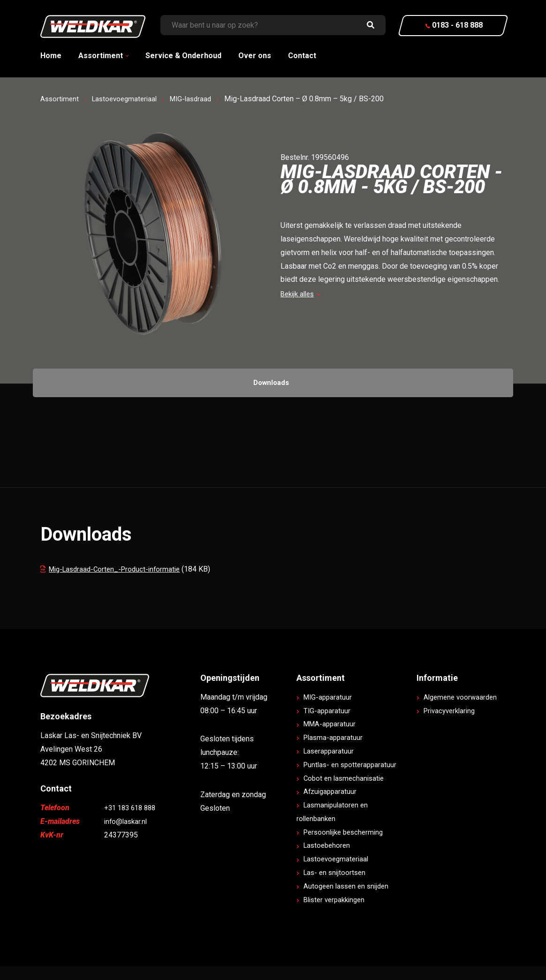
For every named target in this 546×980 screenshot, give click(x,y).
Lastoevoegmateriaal (129, 99)
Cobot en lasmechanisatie (346, 791)
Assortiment (101, 56)
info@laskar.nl (127, 835)
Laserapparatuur (330, 765)
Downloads (271, 382)
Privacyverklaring (452, 737)
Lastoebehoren (329, 859)
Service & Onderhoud (183, 56)
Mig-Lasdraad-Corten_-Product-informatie (115, 569)
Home (51, 56)
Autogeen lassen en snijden (349, 900)
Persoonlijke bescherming (347, 845)
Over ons (255, 56)
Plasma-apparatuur (335, 751)
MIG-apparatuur (329, 711)
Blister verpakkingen (337, 913)
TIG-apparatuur (328, 724)
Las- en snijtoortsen (337, 886)
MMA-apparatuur (331, 737)
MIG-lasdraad (199, 99)
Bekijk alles (303, 294)
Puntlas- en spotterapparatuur (353, 778)
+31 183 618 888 (132, 821)
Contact (302, 56)
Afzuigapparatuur (332, 805)
